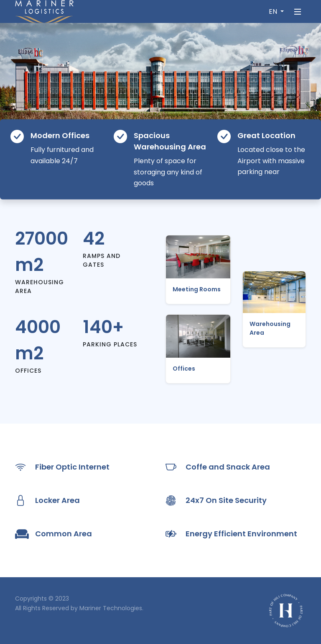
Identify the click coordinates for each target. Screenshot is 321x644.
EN (274, 11)
